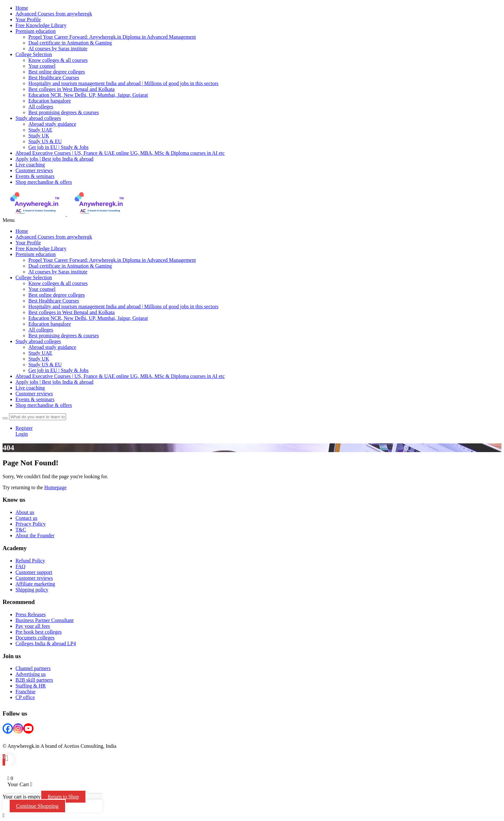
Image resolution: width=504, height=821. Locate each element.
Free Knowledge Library (41, 248)
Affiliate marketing (35, 584)
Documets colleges (35, 638)
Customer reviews (34, 170)
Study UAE (40, 130)
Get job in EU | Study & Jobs (58, 147)
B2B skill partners (34, 680)
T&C (21, 530)
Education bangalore (50, 101)
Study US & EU (45, 141)
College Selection (34, 54)
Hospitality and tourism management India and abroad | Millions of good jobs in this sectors (123, 83)
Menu (9, 220)
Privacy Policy (31, 524)
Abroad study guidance (52, 124)
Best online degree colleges (57, 72)
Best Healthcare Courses (54, 78)
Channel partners (33, 668)
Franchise (25, 692)
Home (22, 231)
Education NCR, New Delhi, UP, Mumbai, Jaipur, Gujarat (88, 95)
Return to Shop (63, 797)
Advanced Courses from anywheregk (54, 237)
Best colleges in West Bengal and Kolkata (72, 89)
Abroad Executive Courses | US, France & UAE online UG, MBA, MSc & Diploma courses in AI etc (120, 153)
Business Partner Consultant (44, 620)
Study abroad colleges (38, 118)
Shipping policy (32, 590)
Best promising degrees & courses (64, 112)
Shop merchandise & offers (44, 182)
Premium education (36, 31)
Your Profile (28, 243)
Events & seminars (35, 176)
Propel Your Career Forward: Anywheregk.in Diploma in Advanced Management (112, 37)
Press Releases (31, 614)
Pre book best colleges (39, 632)
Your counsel (42, 66)
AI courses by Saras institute (58, 49)
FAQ (20, 566)
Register (24, 428)
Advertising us (31, 674)
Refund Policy (30, 561)
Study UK (39, 136)
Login (22, 434)
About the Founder (35, 535)
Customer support (34, 572)
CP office (25, 697)
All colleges (41, 107)
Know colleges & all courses (58, 60)
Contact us (26, 518)
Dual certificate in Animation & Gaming (70, 43)
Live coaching (30, 165)
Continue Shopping (37, 806)
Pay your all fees (33, 626)
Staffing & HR (31, 686)
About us (25, 512)
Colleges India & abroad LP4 (46, 643)
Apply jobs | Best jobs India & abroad (54, 159)
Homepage (55, 487)
